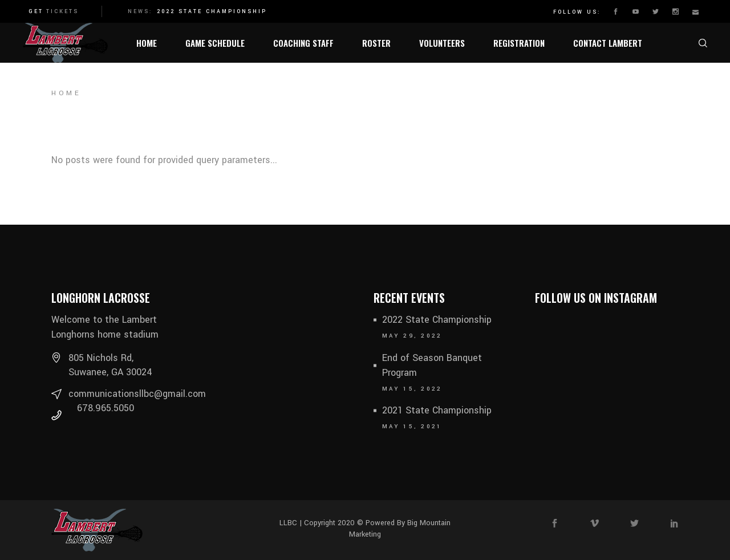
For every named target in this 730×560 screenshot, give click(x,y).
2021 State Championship (437, 410)
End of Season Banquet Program (432, 365)
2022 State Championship (212, 12)
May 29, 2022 (412, 336)
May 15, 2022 (412, 389)
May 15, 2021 (412, 427)
